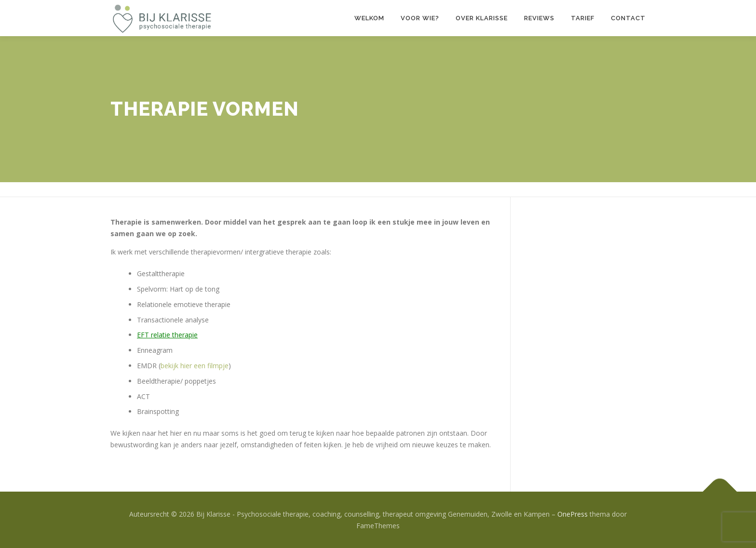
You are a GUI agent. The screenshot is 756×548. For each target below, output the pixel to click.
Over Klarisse (482, 18)
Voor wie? (420, 18)
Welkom (369, 18)
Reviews (539, 18)
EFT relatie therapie (167, 335)
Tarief (583, 18)
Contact (628, 18)
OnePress (573, 514)
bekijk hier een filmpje (195, 366)
